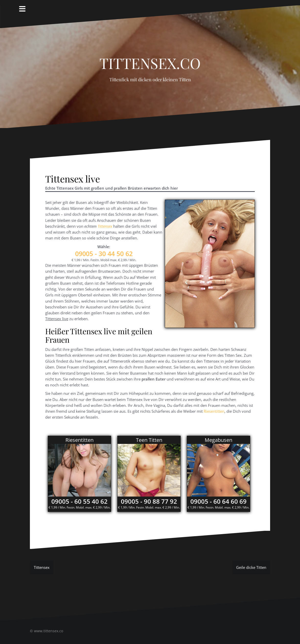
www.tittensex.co (49, 631)
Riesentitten (214, 411)
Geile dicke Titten (251, 567)
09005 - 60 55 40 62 (79, 501)
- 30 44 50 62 (104, 254)
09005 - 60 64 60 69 (218, 501)
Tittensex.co (150, 60)
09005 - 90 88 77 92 (149, 501)
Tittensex (105, 226)
